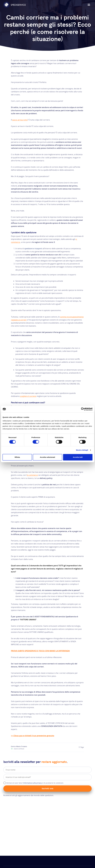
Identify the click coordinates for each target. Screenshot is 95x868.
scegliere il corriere (28, 396)
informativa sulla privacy (33, 783)
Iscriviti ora (47, 788)
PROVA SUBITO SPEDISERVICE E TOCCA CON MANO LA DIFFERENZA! (40, 651)
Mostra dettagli (82, 450)
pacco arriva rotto (20, 120)
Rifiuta (17, 457)
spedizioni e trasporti (33, 249)
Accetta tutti (78, 457)
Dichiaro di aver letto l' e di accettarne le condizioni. (35, 783)
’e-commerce (32, 475)
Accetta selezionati (47, 457)
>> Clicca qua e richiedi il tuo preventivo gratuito (33, 736)
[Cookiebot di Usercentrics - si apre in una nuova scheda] (83, 409)
